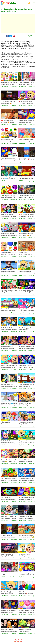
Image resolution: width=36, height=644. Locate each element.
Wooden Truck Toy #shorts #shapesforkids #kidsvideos (8, 537)
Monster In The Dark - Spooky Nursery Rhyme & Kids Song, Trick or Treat (9, 386)
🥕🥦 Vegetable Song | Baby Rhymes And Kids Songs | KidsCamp (8, 197)
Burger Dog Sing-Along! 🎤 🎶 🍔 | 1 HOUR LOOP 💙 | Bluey (9, 462)
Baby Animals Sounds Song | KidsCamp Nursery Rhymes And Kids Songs (27, 443)
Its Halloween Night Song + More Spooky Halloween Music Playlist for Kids (27, 348)
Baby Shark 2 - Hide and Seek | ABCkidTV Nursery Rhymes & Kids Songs (9, 518)
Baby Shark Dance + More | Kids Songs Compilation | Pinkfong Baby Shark (27, 311)
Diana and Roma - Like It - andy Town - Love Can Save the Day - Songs (27, 84)
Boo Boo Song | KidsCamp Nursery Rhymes (7, 594)
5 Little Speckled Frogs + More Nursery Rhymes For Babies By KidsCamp (26, 499)
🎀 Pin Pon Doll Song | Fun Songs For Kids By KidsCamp (26, 103)
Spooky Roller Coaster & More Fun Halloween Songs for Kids (26, 122)
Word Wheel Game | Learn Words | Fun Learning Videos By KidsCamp (9, 84)
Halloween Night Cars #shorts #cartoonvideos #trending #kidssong (26, 518)
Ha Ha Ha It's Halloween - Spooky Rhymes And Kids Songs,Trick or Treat (9, 330)
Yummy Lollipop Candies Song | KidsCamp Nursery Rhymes (27, 612)
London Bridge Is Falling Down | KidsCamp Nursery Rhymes (26, 386)
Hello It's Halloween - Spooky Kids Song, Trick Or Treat (9, 216)
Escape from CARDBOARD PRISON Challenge (26, 254)
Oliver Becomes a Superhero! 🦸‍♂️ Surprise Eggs (26, 594)
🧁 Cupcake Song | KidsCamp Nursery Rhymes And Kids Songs (26, 556)
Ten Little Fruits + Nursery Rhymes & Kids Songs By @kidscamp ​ (9, 480)
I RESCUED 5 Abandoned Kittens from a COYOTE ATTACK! (26, 197)
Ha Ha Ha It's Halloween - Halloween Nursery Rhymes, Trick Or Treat (9, 273)
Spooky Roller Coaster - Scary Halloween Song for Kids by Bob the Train (9, 160)
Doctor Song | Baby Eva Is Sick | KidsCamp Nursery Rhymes (9, 367)
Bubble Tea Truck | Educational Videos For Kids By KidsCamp (8, 311)
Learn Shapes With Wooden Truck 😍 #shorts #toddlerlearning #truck (27, 160)
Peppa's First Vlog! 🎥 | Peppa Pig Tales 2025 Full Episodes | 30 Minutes (9, 235)
